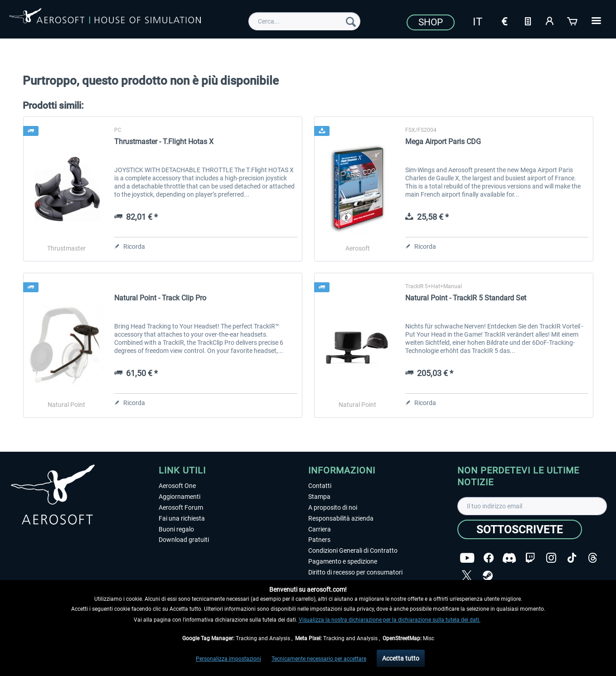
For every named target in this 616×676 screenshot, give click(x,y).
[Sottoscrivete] (520, 529)
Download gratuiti (184, 540)
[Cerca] (351, 21)
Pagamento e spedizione (343, 561)
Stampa (319, 497)
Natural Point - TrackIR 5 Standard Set (466, 298)
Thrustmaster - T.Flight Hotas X (164, 142)
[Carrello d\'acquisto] (573, 20)
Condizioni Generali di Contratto (353, 550)
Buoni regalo (176, 529)
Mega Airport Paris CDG (443, 142)
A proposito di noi (333, 507)
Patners (319, 540)
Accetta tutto (401, 658)
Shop (431, 22)
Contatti (320, 486)
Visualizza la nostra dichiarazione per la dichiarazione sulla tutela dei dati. (390, 620)
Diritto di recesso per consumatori (355, 572)
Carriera (320, 529)
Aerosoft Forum (181, 507)
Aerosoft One (177, 486)
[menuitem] (304, 21)
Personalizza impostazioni (228, 659)
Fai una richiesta (182, 518)
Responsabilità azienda (341, 518)
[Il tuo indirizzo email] (532, 506)
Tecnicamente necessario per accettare (319, 659)
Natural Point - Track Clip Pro (160, 298)
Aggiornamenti (179, 497)
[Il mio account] (550, 20)
